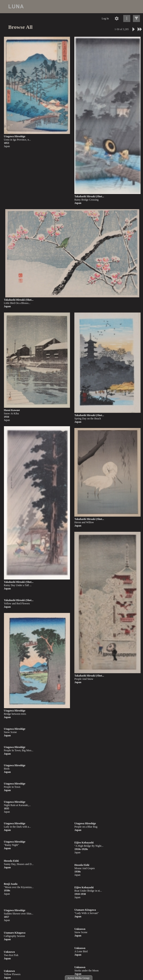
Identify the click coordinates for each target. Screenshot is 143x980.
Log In (105, 18)
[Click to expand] (136, 18)
